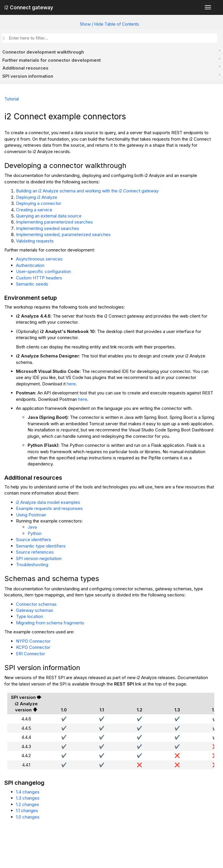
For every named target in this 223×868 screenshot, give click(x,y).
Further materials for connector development (52, 60)
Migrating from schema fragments (50, 623)
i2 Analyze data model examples (48, 502)
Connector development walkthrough (43, 52)
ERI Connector (30, 654)
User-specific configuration (43, 271)
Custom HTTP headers (39, 278)
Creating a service (34, 210)
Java (32, 527)
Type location (29, 616)
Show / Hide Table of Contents (109, 24)
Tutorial (12, 99)
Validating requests (35, 241)
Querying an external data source (49, 216)
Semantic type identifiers (41, 546)
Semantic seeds (32, 284)
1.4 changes (28, 792)
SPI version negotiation (39, 558)
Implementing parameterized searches (54, 222)
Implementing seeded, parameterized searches (63, 234)
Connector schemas (36, 604)
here (71, 384)
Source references (35, 552)
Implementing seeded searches (48, 228)
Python (35, 533)
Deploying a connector (39, 203)
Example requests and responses (49, 508)
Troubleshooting (32, 565)
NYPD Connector (33, 641)
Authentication (30, 265)
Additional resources (25, 68)
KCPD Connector (33, 647)
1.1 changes (27, 811)
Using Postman (31, 515)
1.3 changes (28, 798)
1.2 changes (28, 804)
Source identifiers (34, 540)
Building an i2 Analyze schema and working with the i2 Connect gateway (87, 191)
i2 (29, 8)
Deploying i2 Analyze (37, 197)
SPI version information (28, 76)
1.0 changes (28, 817)
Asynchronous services (39, 259)
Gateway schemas (35, 610)
